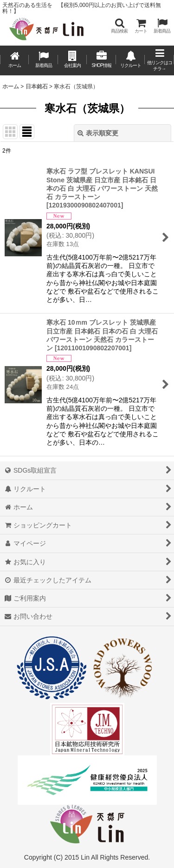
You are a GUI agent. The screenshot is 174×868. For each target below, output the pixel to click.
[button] (119, 26)
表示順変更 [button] (98, 133)
